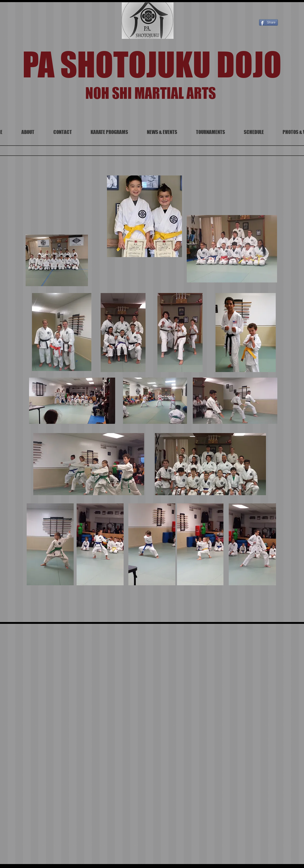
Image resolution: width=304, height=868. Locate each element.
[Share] (268, 22)
